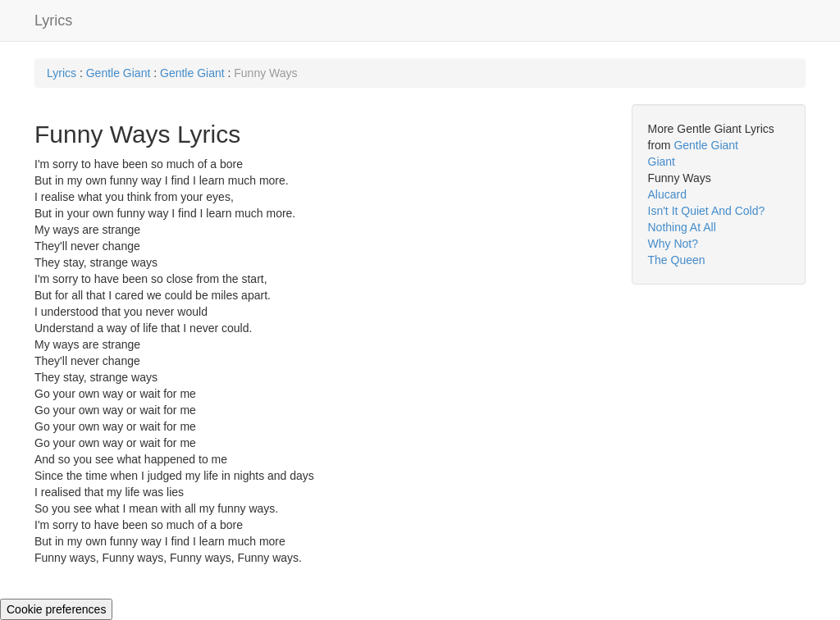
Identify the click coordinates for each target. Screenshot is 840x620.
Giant (662, 162)
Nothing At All (682, 227)
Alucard (667, 194)
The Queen (677, 260)
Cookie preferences (56, 609)
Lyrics (53, 21)
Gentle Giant (120, 73)
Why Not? (673, 244)
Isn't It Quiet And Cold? (707, 211)
